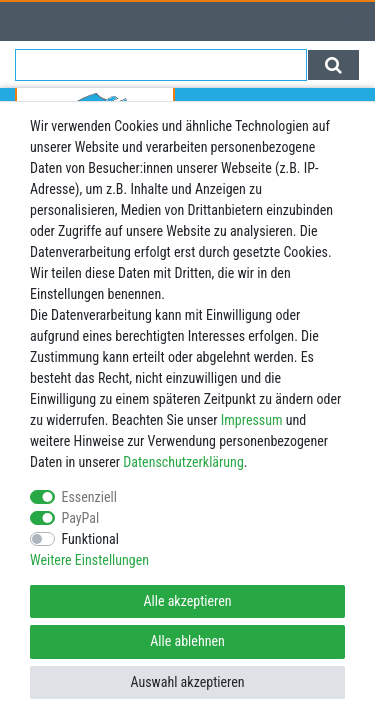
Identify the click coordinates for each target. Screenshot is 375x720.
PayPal (81, 518)
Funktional (91, 539)
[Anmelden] (22, 21)
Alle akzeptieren (187, 601)
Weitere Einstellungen (89, 560)
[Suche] (333, 65)
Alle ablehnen (187, 641)
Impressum (252, 420)
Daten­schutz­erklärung (183, 462)
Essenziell (89, 497)
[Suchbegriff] (161, 65)
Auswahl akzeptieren (187, 682)
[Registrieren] (57, 21)
